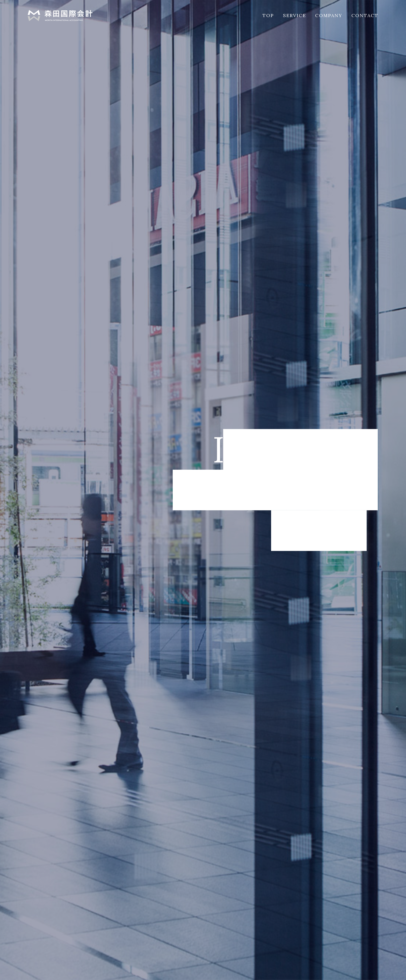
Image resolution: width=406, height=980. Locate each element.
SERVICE (295, 15)
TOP (268, 15)
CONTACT (365, 15)
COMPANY (329, 15)
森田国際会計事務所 (60, 16)
